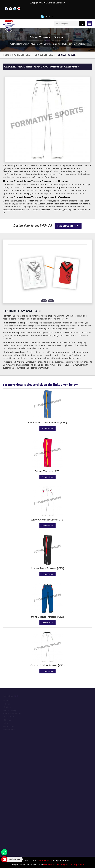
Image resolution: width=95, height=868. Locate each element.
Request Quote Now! (68, 226)
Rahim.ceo (47, 17)
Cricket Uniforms (45, 55)
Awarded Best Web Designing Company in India (64, 864)
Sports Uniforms (22, 55)
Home (6, 55)
